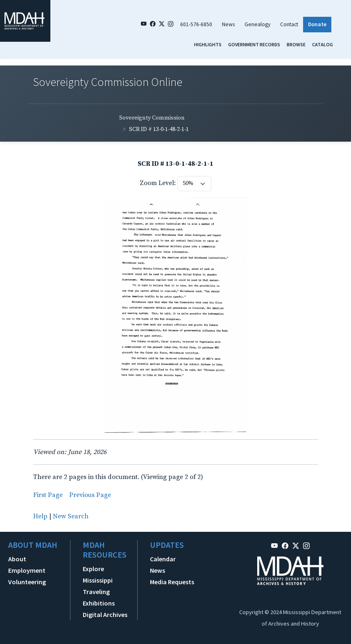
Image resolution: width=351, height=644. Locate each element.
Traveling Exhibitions (99, 597)
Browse (296, 44)
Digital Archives (105, 615)
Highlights (208, 44)
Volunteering (27, 582)
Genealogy (257, 24)
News (228, 24)
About (17, 559)
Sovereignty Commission (152, 118)
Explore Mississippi (98, 574)
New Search (71, 516)
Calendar (163, 559)
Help (40, 516)
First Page (48, 495)
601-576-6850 (196, 24)
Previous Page (90, 495)
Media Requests (172, 582)
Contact (289, 24)
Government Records (254, 44)
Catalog (323, 44)
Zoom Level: (158, 183)
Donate (317, 24)
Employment (27, 570)
